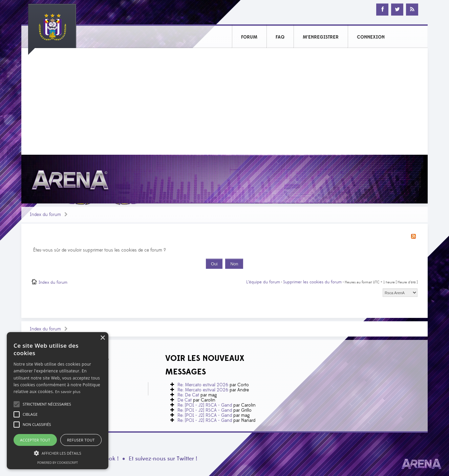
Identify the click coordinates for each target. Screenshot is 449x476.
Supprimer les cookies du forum (312, 282)
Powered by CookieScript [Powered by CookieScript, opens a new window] (58, 463)
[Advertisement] (224, 104)
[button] (47, 404)
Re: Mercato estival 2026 (203, 385)
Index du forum (45, 215)
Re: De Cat (188, 395)
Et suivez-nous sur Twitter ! (163, 459)
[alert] (58, 401)
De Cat (185, 400)
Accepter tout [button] (35, 440)
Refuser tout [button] (81, 440)
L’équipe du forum (263, 282)
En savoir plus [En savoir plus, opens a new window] (68, 392)
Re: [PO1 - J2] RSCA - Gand (205, 405)
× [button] (102, 338)
